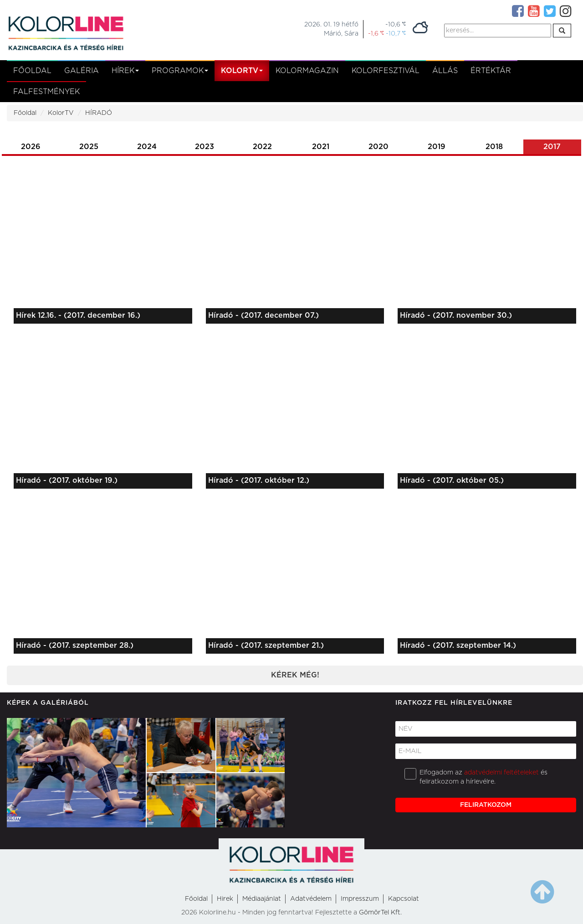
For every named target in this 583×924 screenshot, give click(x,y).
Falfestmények (46, 92)
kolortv (242, 71)
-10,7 (396, 34)
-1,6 (376, 34)
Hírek (125, 71)
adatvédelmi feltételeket (501, 773)
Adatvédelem (311, 899)
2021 (321, 147)
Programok (180, 71)
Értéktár (491, 71)
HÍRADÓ (99, 113)
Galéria (82, 71)
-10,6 (396, 24)
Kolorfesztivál (386, 71)
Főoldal (32, 71)
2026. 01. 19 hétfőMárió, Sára (331, 29)
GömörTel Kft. (380, 913)
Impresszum (360, 899)
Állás (445, 71)
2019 (437, 147)
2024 (147, 147)
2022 (262, 147)
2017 (552, 147)
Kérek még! (295, 675)
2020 (378, 147)
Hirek (225, 899)
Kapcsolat (404, 899)
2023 (205, 147)
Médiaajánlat (262, 899)
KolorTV (61, 113)
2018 (494, 147)
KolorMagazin (307, 71)
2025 (89, 147)
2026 (31, 147)
